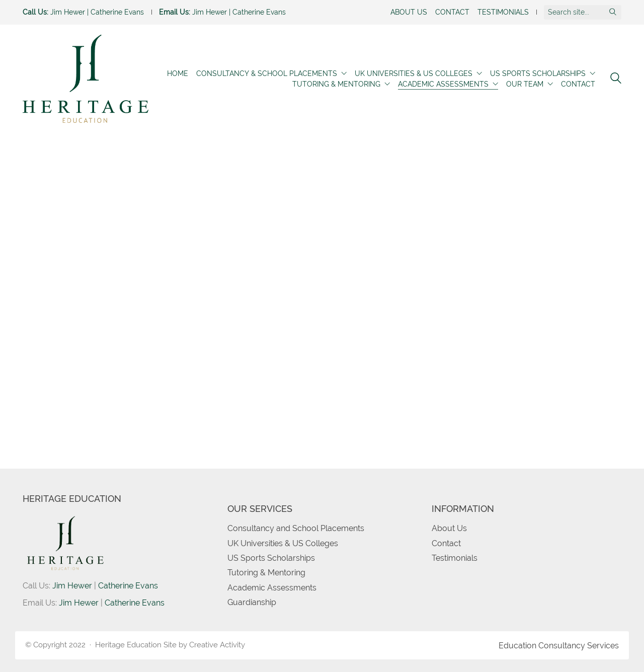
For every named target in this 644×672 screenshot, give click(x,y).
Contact (446, 543)
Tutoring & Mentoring (266, 573)
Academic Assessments (272, 588)
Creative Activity (217, 645)
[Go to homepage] (86, 79)
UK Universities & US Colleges (283, 543)
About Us (449, 528)
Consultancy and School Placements (296, 528)
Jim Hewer (68, 12)
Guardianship (252, 602)
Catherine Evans (117, 12)
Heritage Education (128, 645)
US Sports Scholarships (271, 558)
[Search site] (613, 13)
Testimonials (455, 558)
